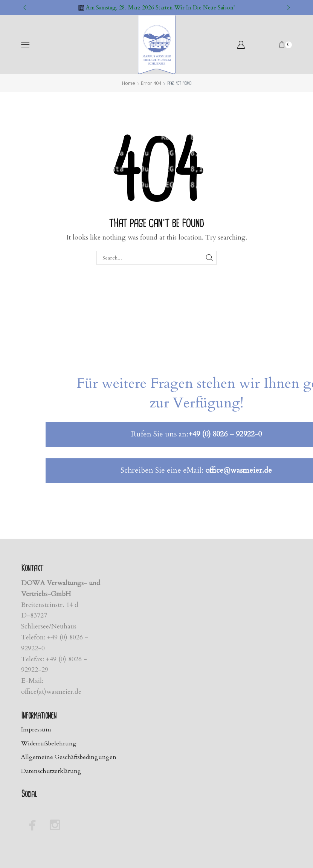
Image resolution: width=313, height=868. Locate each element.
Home (129, 83)
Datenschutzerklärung (51, 771)
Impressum (36, 730)
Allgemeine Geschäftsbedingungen (69, 757)
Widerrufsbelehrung (49, 744)
